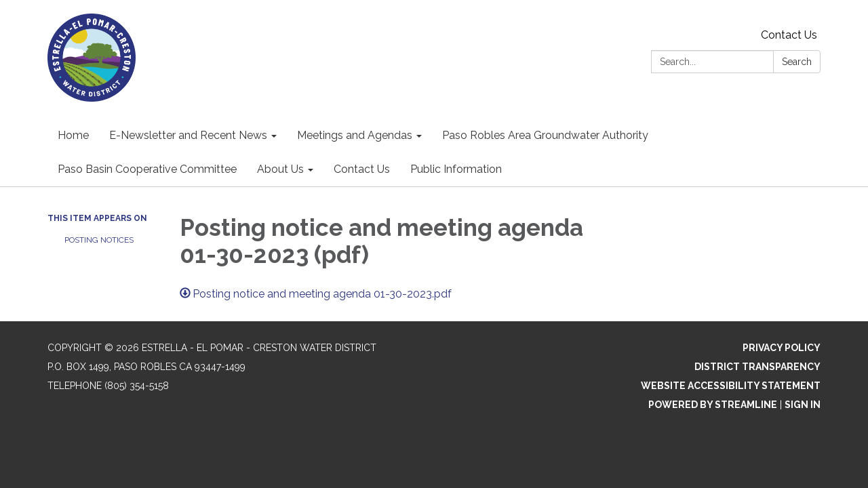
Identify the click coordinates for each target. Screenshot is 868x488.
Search (797, 62)
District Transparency (757, 367)
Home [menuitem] (73, 135)
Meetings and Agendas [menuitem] (355, 135)
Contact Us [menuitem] (362, 169)
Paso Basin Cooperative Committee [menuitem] (147, 169)
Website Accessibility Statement (731, 386)
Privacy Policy (782, 348)
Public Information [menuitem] (456, 169)
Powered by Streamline (713, 405)
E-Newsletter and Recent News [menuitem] (188, 135)
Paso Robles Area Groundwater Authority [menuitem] (545, 135)
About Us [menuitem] (280, 169)
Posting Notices (99, 240)
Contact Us (789, 35)
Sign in (803, 405)
